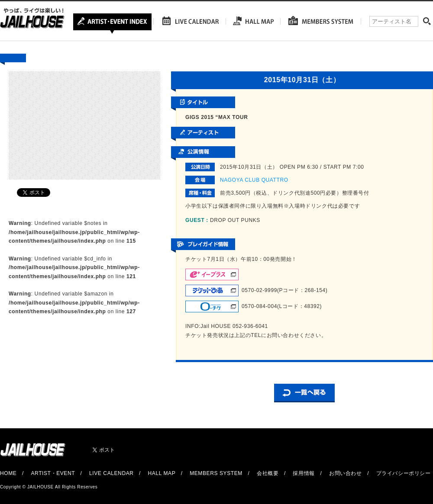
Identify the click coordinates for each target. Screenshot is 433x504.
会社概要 (268, 473)
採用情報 (304, 473)
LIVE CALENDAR (111, 473)
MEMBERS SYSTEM (216, 473)
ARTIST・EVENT (53, 473)
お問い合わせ (346, 473)
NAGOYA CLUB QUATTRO (254, 180)
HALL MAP (162, 473)
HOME (8, 473)
